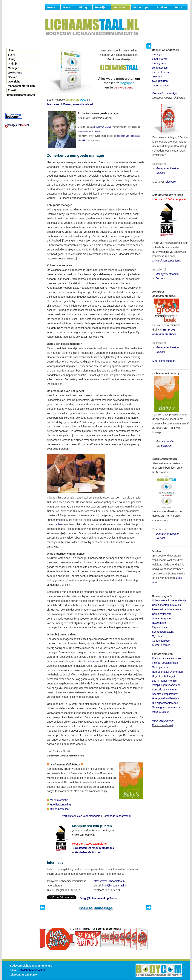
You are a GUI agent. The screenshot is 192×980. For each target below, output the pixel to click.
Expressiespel (160, 627)
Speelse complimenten (165, 694)
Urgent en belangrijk (164, 676)
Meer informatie (59, 800)
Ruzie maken (160, 623)
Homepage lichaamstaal (116, 816)
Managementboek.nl (78, 104)
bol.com (53, 104)
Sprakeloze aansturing (165, 689)
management (160, 63)
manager (157, 54)
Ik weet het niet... (162, 645)
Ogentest (157, 636)
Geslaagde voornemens (166, 707)
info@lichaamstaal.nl (115, 886)
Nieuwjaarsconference (165, 703)
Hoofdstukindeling (60, 805)
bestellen (166, 446)
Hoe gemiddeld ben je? (165, 698)
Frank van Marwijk (103, 127)
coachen (157, 77)
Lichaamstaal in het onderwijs (169, 600)
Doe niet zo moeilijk (165, 93)
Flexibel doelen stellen (165, 663)
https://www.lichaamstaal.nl (110, 881)
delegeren (93, 661)
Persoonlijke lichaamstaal (167, 609)
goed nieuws (159, 59)
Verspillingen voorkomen (166, 685)
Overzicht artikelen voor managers (80, 816)
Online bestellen (59, 809)
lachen (59, 524)
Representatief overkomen (167, 672)
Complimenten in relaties (166, 605)
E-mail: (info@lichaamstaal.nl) (21, 91)
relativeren (171, 182)
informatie (168, 441)
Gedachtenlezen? (162, 641)
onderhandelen (161, 85)
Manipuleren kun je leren (167, 261)
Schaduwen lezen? (163, 632)
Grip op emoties (161, 667)
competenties (160, 68)
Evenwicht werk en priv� (167, 658)
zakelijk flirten (160, 81)
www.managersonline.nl (89, 131)
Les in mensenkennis (164, 681)
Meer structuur (160, 712)
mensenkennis (160, 72)
